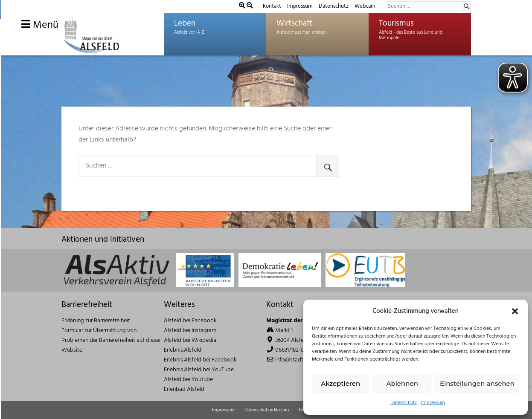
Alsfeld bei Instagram (190, 331)
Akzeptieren (340, 383)
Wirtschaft (294, 23)
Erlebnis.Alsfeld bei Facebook (200, 360)
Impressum (433, 403)
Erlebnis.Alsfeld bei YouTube (199, 370)
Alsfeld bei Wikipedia (190, 340)
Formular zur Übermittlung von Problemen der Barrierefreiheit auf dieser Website (111, 340)
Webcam (365, 6)
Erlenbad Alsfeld (184, 389)
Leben (185, 23)
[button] (515, 311)
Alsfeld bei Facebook (190, 321)
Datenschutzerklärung (267, 410)
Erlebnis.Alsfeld (183, 350)
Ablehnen (402, 383)
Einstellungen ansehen (477, 383)
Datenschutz (404, 403)
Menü (40, 25)
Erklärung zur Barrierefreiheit (96, 321)
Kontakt (272, 6)
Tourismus (396, 23)
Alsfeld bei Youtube (188, 380)
